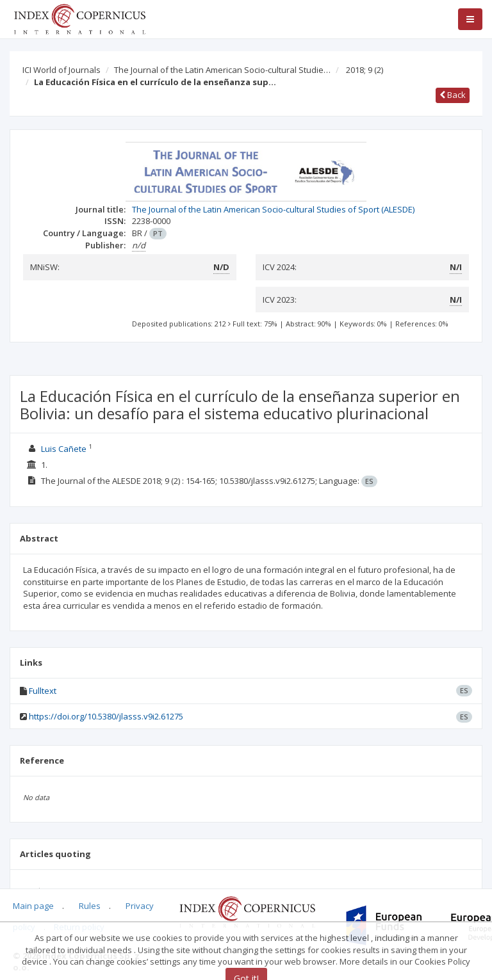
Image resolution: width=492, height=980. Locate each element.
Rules (90, 906)
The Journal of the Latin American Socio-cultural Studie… (222, 70)
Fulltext (43, 691)
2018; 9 (365, 70)
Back (453, 95)
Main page (33, 906)
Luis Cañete (64, 449)
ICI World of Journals (61, 70)
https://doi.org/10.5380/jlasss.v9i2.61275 (106, 716)
